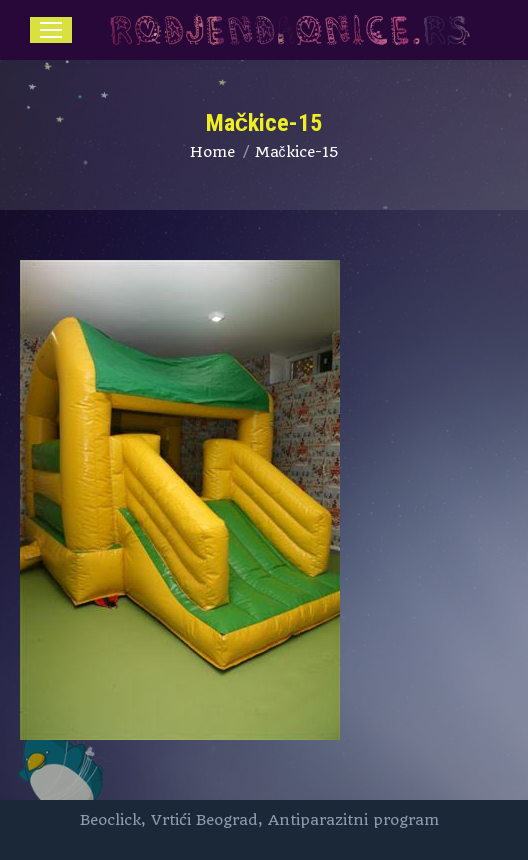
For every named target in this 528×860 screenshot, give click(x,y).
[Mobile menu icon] (51, 30)
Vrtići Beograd (204, 820)
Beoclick (110, 820)
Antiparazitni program (353, 820)
